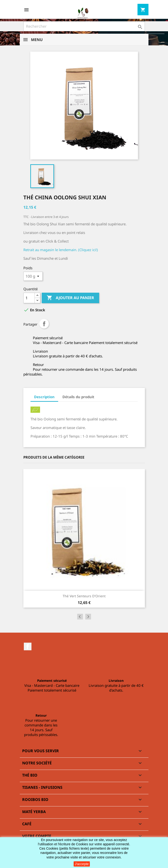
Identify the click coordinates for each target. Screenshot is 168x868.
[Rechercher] (84, 26)
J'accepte (82, 864)
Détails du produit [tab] (78, 397)
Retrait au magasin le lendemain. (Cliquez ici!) (61, 250)
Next (88, 617)
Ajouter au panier (70, 298)
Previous (80, 617)
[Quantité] (29, 298)
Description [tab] (44, 397)
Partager (44, 324)
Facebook (28, 646)
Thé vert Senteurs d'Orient (84, 596)
